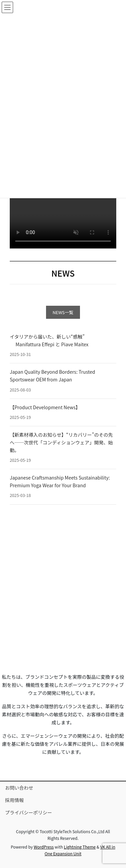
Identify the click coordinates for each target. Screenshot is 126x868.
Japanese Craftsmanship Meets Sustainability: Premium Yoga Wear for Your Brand (60, 481)
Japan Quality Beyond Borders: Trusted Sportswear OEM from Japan (52, 376)
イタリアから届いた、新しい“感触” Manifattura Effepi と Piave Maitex (49, 340)
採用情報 (14, 800)
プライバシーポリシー (29, 812)
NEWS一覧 (63, 312)
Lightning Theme (80, 847)
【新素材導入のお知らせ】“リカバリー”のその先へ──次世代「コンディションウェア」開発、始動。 (61, 442)
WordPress (44, 847)
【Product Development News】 (45, 407)
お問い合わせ (19, 788)
